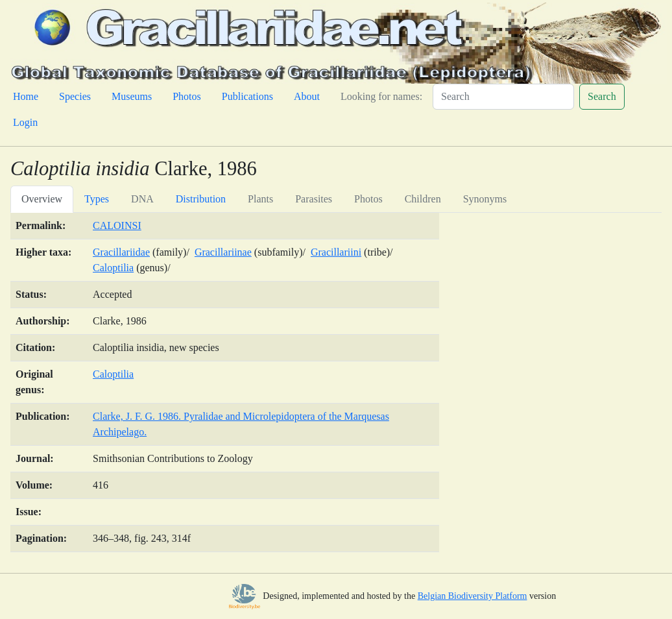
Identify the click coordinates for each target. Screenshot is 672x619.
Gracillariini (336, 252)
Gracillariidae (121, 252)
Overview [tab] (42, 199)
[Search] (503, 97)
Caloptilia (113, 268)
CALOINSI (117, 225)
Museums (132, 96)
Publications (247, 96)
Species (75, 96)
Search (602, 96)
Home (26, 96)
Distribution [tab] (201, 199)
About (307, 96)
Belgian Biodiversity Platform (473, 596)
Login (25, 122)
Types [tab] (97, 199)
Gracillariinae (223, 252)
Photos (187, 96)
